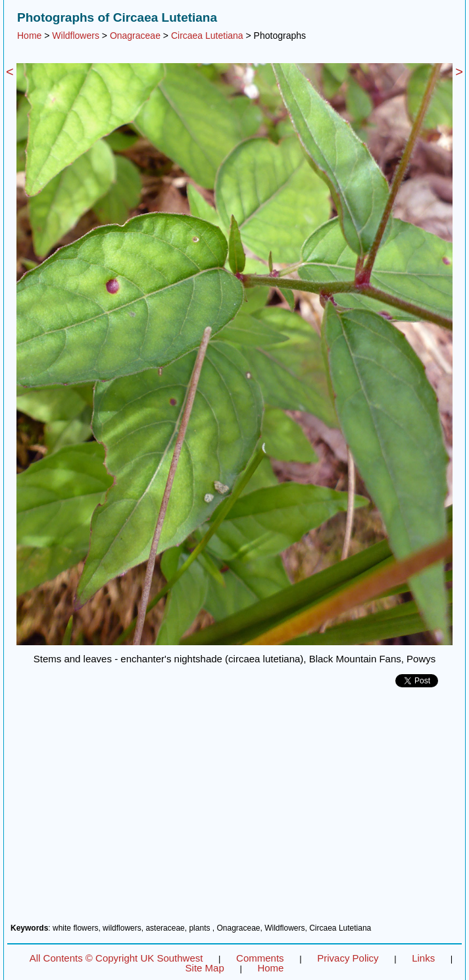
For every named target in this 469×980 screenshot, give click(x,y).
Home (29, 36)
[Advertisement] (234, 810)
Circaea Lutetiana (207, 36)
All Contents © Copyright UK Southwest (116, 958)
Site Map (205, 968)
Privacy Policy (348, 958)
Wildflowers (76, 36)
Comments (260, 958)
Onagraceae (135, 36)
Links (423, 958)
